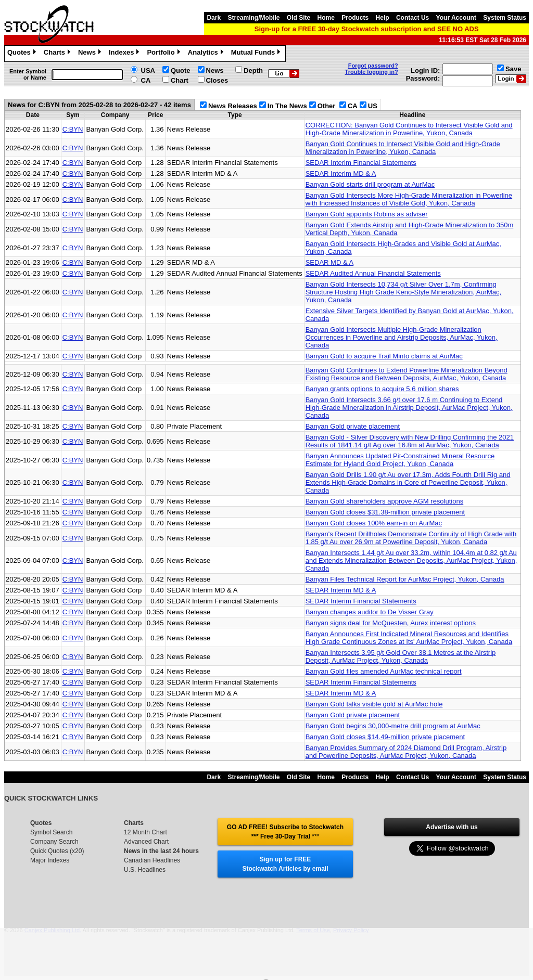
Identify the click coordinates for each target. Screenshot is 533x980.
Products (355, 18)
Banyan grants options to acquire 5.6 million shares (382, 389)
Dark (214, 18)
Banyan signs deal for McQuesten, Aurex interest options (391, 623)
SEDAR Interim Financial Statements (361, 163)
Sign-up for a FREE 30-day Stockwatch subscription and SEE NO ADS (367, 29)
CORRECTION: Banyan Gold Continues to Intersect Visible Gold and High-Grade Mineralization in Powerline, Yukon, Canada (409, 129)
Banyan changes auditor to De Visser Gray (370, 612)
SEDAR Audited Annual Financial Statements (373, 273)
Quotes (23, 54)
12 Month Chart (145, 832)
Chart (180, 80)
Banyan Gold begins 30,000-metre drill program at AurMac (393, 726)
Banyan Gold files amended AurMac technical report (384, 671)
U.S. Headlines (145, 870)
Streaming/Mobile (253, 18)
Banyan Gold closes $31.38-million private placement (385, 512)
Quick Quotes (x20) (57, 851)
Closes (217, 80)
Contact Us (413, 18)
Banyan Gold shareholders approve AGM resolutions (385, 501)
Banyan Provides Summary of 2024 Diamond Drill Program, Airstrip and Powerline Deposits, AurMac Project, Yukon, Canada (406, 752)
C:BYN (73, 129)
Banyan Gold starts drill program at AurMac (370, 184)
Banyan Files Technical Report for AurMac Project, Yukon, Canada (405, 579)
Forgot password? (373, 66)
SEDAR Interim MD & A (341, 173)
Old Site (299, 18)
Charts (58, 54)
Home (326, 18)
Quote (181, 70)
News (91, 54)
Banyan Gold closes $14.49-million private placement (385, 737)
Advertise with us (452, 827)
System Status (505, 18)
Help (383, 18)
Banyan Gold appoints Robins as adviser (367, 214)
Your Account (456, 18)
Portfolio (164, 54)
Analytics (207, 54)
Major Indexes (50, 860)
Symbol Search (51, 832)
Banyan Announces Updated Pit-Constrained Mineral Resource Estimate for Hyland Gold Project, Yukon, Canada (400, 460)
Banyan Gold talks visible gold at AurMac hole (374, 704)
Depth (253, 70)
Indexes (125, 54)
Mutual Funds (257, 54)
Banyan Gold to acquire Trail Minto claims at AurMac (384, 356)
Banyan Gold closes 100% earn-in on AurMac (374, 523)
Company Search (54, 842)
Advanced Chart (146, 842)
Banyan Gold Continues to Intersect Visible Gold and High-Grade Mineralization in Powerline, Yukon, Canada (403, 148)
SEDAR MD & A (329, 262)
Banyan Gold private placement (353, 426)
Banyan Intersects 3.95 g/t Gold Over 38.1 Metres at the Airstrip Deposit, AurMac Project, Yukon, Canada (401, 656)
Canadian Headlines (152, 860)
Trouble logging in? (372, 72)
